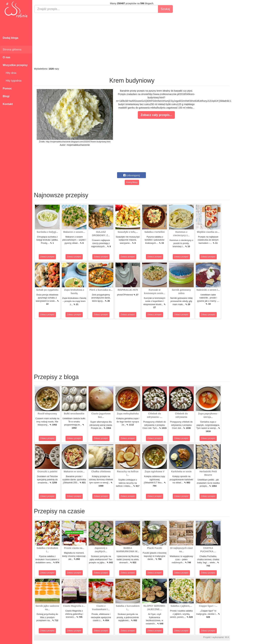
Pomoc (7, 88)
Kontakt (8, 104)
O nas (6, 57)
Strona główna (12, 50)
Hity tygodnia (12, 81)
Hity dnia (9, 73)
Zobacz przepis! (47, 257)
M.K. (227, 637)
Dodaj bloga (11, 38)
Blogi (6, 96)
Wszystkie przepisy (15, 65)
